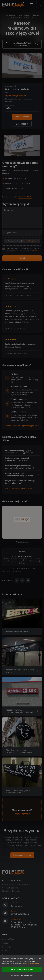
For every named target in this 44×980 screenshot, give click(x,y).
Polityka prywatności (31, 964)
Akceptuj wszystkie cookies (22, 969)
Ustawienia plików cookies (22, 975)
